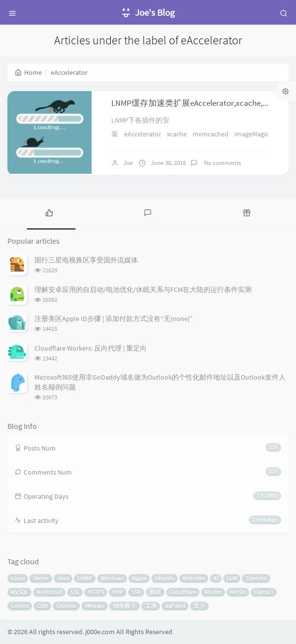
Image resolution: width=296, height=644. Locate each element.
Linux (18, 578)
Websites (194, 578)
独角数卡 (125, 606)
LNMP (85, 578)
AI (216, 578)
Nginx (139, 578)
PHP (118, 592)
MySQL (19, 592)
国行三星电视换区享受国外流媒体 (86, 260)
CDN (42, 606)
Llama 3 (264, 592)
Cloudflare (183, 592)
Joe (128, 163)
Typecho (256, 578)
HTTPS (96, 592)
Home (28, 72)
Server (41, 578)
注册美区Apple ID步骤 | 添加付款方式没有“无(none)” (114, 319)
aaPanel (175, 606)
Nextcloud (49, 592)
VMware (95, 606)
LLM (232, 578)
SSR (136, 592)
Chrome (66, 606)
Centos (20, 606)
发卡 (199, 606)
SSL (75, 592)
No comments (222, 163)
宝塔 (151, 606)
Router (213, 592)
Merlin (238, 592)
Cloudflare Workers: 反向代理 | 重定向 (91, 348)
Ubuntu (164, 578)
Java (63, 578)
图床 (155, 592)
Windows (112, 578)
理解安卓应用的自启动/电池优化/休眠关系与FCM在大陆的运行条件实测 (143, 290)
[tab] (49, 212)
